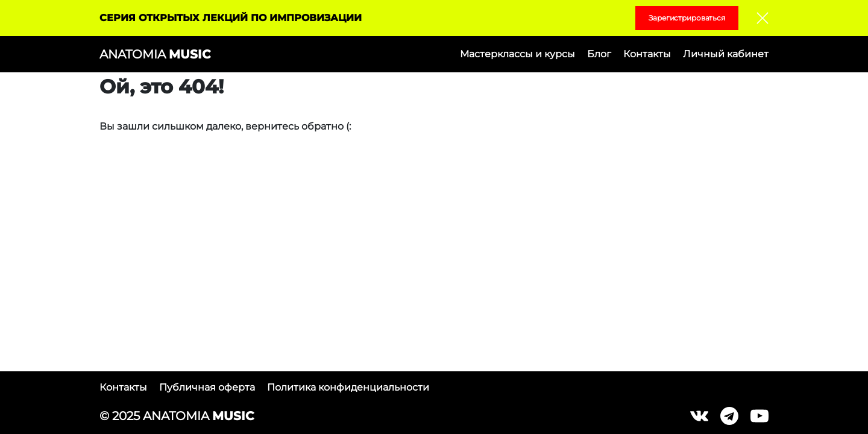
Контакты (647, 54)
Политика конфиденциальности (348, 387)
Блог (599, 54)
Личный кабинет (726, 54)
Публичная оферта (207, 387)
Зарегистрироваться (687, 18)
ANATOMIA (155, 54)
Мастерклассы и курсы (517, 54)
